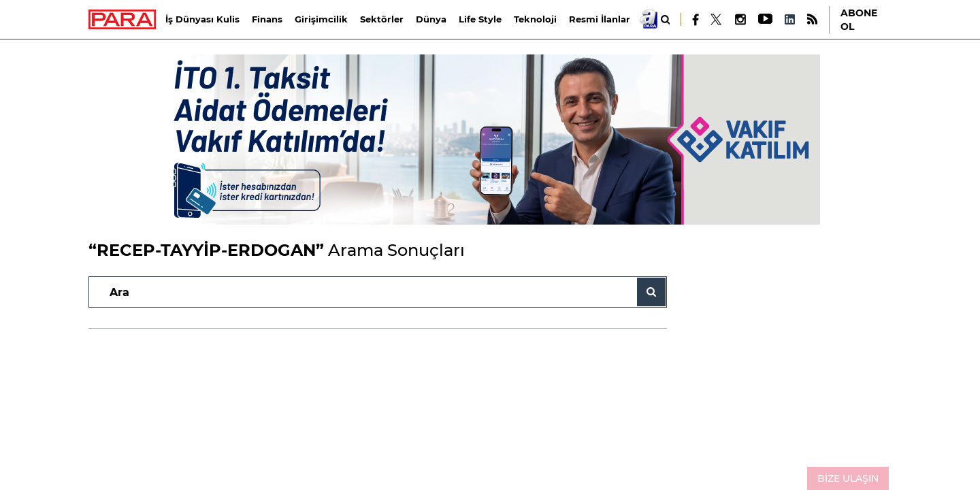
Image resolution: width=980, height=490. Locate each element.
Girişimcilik (321, 19)
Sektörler (382, 19)
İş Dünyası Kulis (202, 19)
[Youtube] (765, 19)
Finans (267, 19)
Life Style (480, 19)
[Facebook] (696, 20)
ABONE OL (859, 20)
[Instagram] (740, 19)
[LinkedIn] (789, 19)
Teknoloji (535, 19)
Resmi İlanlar (600, 19)
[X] (717, 20)
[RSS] (812, 19)
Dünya (431, 19)
